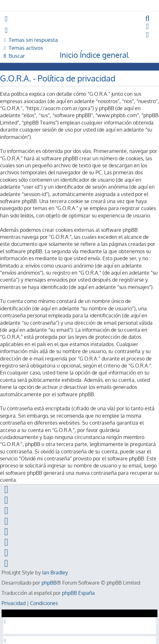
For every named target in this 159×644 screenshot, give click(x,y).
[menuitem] (148, 19)
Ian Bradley (55, 572)
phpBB (49, 583)
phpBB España (78, 593)
